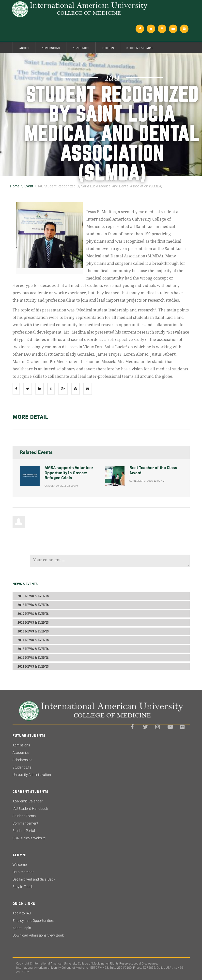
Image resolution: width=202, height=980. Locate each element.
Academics (81, 48)
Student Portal (24, 831)
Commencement (25, 823)
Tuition (108, 48)
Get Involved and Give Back (34, 879)
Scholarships (22, 760)
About (24, 48)
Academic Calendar (28, 801)
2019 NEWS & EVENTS (33, 596)
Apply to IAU (22, 913)
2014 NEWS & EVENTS (33, 640)
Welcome (20, 865)
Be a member (23, 872)
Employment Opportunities (33, 921)
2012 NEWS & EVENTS (33, 658)
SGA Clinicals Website (29, 838)
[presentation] (67, 540)
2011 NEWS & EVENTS (33, 666)
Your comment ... (110, 561)
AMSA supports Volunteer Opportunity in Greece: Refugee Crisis (69, 473)
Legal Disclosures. (146, 963)
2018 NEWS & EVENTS (33, 605)
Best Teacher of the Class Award (153, 470)
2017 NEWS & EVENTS (33, 614)
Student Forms (24, 816)
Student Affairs (140, 48)
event (29, 186)
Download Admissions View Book (38, 935)
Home (15, 186)
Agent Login (22, 928)
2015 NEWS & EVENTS (33, 631)
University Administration (32, 775)
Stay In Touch (23, 887)
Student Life (22, 767)
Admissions (51, 48)
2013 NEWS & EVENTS (33, 649)
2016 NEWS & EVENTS (33, 622)
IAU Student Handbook (30, 809)
